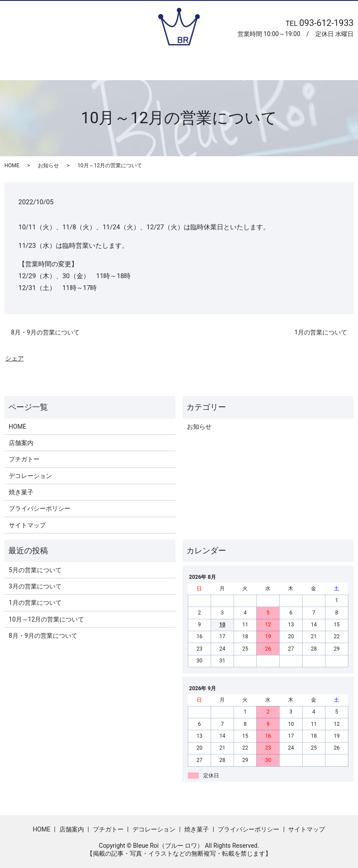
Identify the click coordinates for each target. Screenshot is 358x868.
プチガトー (155, 66)
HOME (12, 166)
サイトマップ (27, 525)
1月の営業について (321, 332)
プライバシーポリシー (40, 508)
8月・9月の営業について (45, 332)
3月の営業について (35, 586)
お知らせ (48, 166)
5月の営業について (35, 570)
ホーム (62, 66)
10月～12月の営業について (46, 619)
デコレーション (214, 66)
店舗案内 (105, 66)
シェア (15, 358)
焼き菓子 (270, 66)
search (311, 62)
